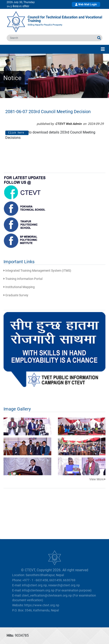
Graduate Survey (16, 295)
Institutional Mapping (19, 287)
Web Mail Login (86, 4)
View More (97, 479)
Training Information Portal (23, 279)
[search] (51, 38)
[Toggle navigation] (103, 49)
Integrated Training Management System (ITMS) (37, 271)
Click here (17, 133)
